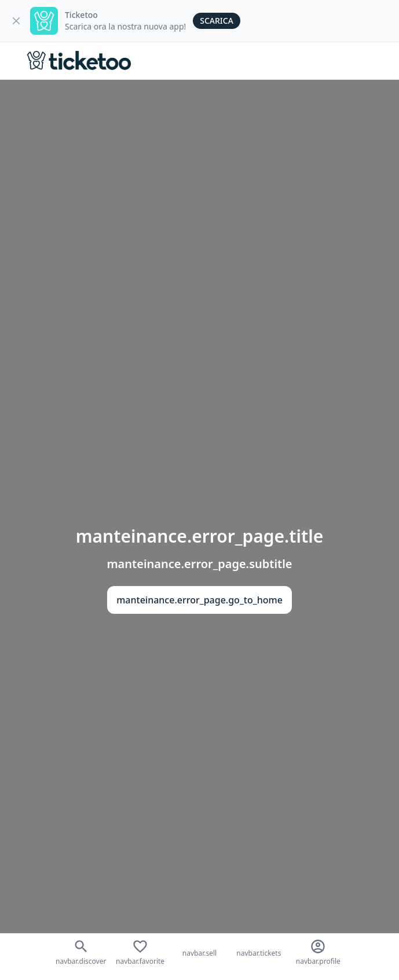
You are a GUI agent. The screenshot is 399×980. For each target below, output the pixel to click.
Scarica (217, 21)
